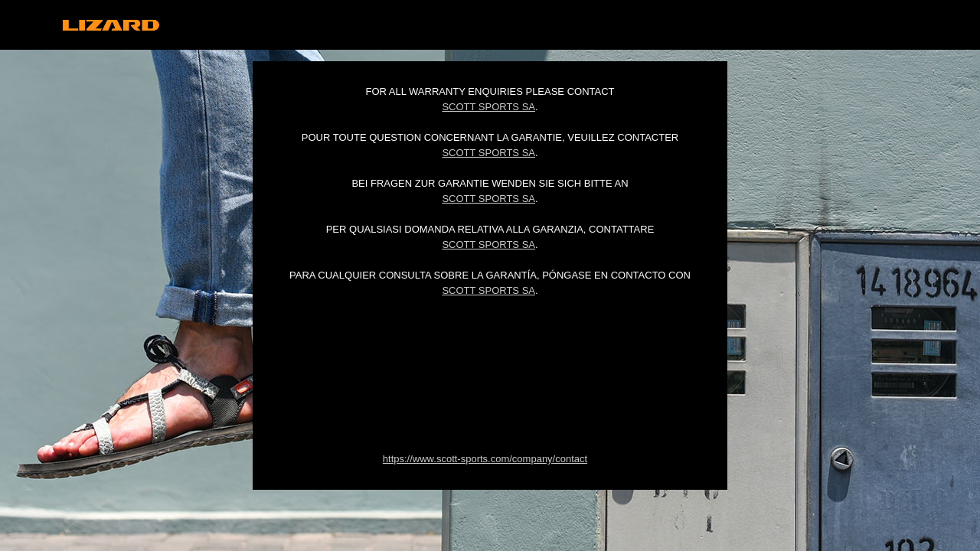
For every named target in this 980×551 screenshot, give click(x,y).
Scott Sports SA (488, 107)
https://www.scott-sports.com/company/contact (485, 459)
